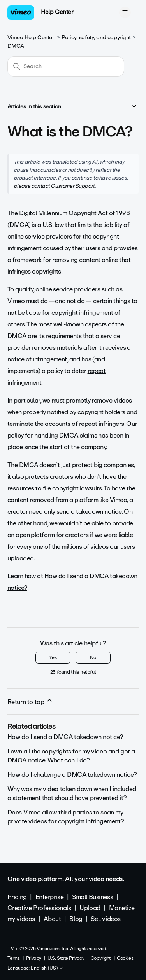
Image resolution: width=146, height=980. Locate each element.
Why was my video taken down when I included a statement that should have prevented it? (72, 793)
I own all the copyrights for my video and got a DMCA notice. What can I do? (71, 756)
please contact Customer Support (54, 186)
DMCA (16, 46)
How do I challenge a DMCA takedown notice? (72, 775)
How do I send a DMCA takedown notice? (65, 737)
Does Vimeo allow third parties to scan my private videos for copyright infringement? (66, 817)
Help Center (57, 12)
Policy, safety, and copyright (96, 37)
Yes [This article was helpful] (53, 657)
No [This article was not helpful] (93, 657)
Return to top (30, 702)
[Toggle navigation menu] (125, 12)
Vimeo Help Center (31, 37)
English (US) (47, 968)
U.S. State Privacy (66, 958)
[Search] (66, 66)
